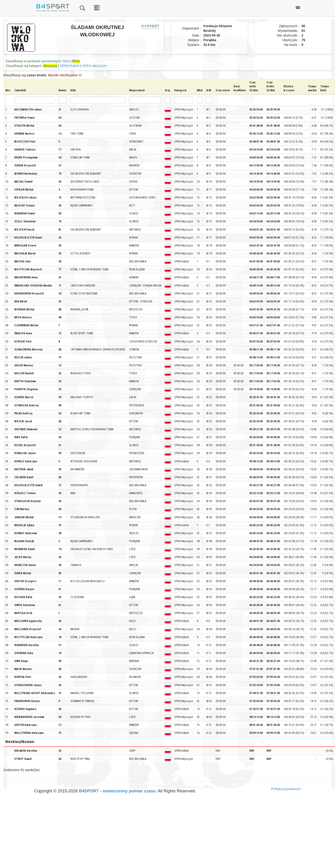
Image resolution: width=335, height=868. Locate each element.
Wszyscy (50, 66)
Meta (76, 61)
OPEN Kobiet (70, 66)
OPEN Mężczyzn (95, 66)
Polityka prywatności (286, 789)
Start (66, 61)
